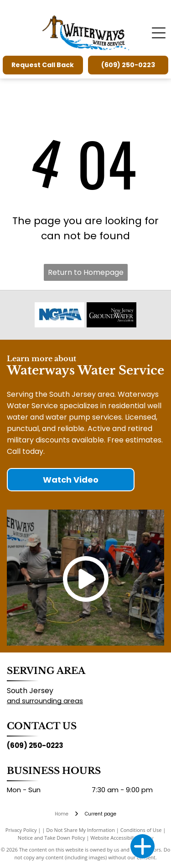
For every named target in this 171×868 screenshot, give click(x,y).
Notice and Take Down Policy (52, 838)
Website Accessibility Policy (122, 838)
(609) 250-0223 (35, 745)
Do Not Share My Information (80, 830)
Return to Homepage (86, 272)
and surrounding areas (45, 701)
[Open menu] (159, 33)
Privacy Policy (21, 830)
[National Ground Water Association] (60, 315)
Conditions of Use (141, 830)
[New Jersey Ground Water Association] (111, 315)
